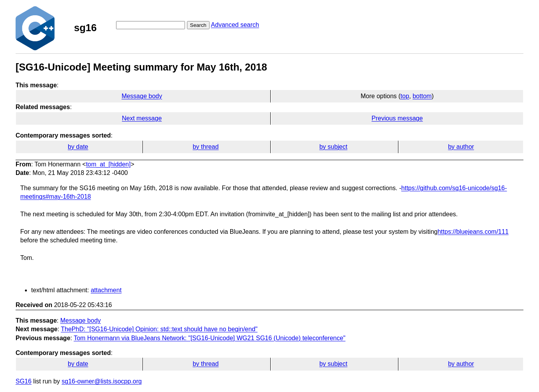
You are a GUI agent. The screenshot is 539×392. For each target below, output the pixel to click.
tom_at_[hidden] (108, 164)
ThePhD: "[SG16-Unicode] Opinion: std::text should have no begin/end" (159, 329)
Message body (142, 96)
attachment (106, 290)
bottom (422, 96)
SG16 (24, 381)
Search (198, 25)
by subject (333, 147)
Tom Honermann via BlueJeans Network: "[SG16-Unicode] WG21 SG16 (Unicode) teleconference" (210, 338)
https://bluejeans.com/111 (473, 232)
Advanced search (235, 25)
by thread (206, 147)
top (405, 96)
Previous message (397, 118)
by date (78, 147)
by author (461, 147)
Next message (142, 118)
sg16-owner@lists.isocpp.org (102, 381)
